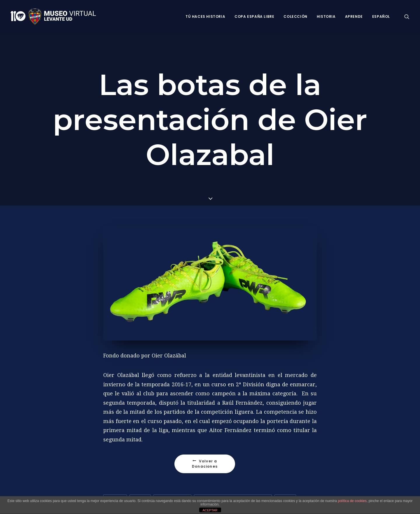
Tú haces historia (205, 16)
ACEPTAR (210, 510)
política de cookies (352, 501)
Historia (326, 16)
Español (381, 16)
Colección (295, 16)
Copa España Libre (254, 16)
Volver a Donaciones (205, 463)
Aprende (354, 16)
